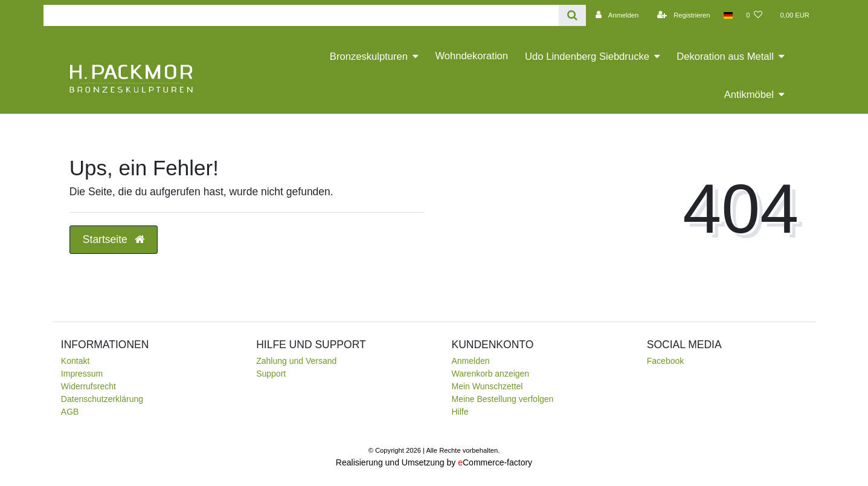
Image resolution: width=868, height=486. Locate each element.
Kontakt (75, 361)
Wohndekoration (471, 56)
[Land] (728, 15)
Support (271, 374)
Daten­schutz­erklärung (102, 399)
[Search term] (301, 15)
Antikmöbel (749, 95)
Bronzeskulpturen (369, 57)
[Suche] (572, 15)
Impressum (82, 374)
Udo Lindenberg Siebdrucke (587, 57)
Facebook (665, 361)
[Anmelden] (616, 15)
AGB (70, 412)
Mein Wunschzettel (487, 386)
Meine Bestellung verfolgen (502, 399)
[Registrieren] (682, 15)
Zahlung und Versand (296, 361)
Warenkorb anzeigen (490, 374)
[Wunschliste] (754, 15)
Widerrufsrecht (88, 386)
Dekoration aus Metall (725, 57)
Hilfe (460, 412)
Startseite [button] (114, 239)
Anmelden (470, 361)
